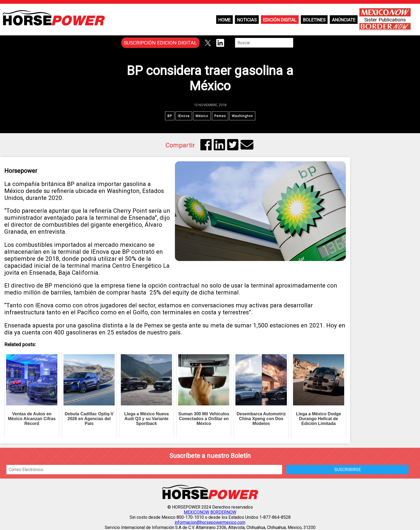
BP (170, 116)
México (202, 116)
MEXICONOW (196, 512)
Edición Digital (280, 20)
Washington (242, 116)
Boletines (314, 20)
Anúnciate (344, 20)
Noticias (247, 20)
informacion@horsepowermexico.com (210, 522)
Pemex (220, 116)
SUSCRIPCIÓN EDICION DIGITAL (160, 43)
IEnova (184, 116)
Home (224, 20)
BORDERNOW (223, 512)
